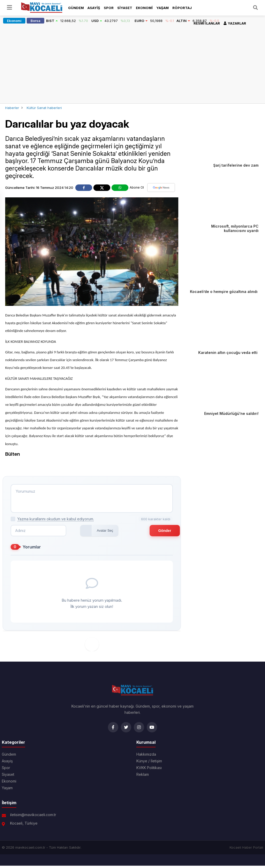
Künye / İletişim (149, 763)
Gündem (76, 8)
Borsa (35, 21)
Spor (109, 8)
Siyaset (125, 8)
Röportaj (182, 8)
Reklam (143, 777)
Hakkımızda (146, 757)
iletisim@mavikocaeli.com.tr (33, 817)
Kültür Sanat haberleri (44, 108)
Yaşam (163, 8)
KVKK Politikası (149, 770)
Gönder (155, 533)
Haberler (12, 108)
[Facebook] (113, 730)
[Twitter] (126, 730)
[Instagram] (139, 730)
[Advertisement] (132, 65)
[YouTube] (152, 730)
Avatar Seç (86, 533)
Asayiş (94, 8)
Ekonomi (144, 8)
